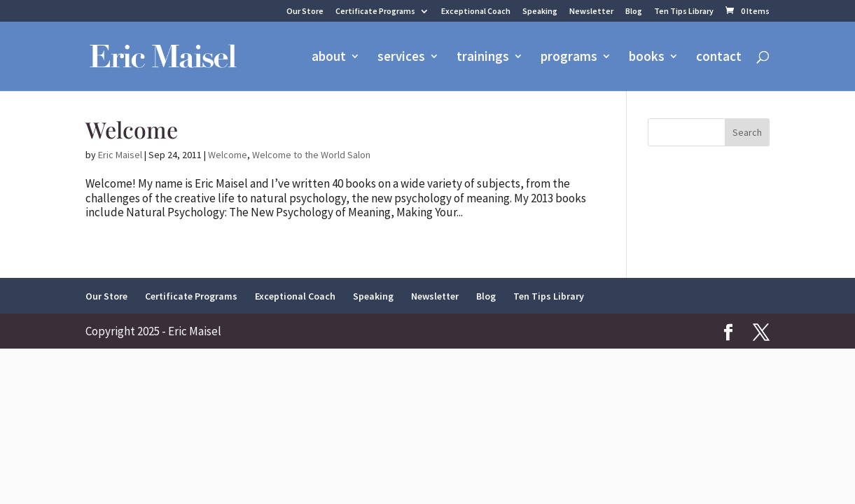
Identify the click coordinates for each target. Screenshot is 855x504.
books (647, 58)
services (401, 58)
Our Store (305, 12)
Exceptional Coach (476, 12)
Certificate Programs (375, 12)
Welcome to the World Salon (311, 155)
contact (719, 58)
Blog (634, 12)
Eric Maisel (120, 155)
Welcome (132, 129)
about (329, 58)
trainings (483, 58)
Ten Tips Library (684, 12)
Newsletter (591, 12)
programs (569, 58)
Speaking (540, 12)
